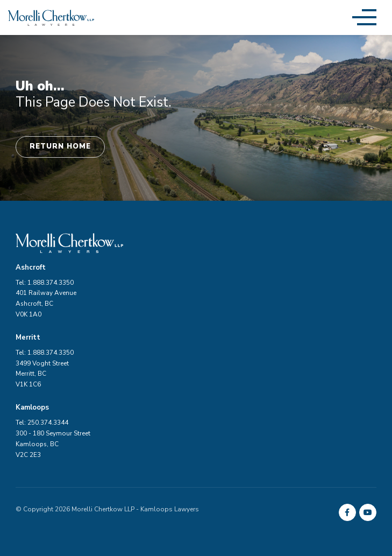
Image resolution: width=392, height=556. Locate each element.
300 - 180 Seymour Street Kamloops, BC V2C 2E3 (53, 444)
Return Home (60, 146)
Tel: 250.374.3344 (42, 423)
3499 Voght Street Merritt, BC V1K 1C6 (42, 374)
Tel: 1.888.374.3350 (45, 283)
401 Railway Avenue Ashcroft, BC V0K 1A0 (46, 304)
